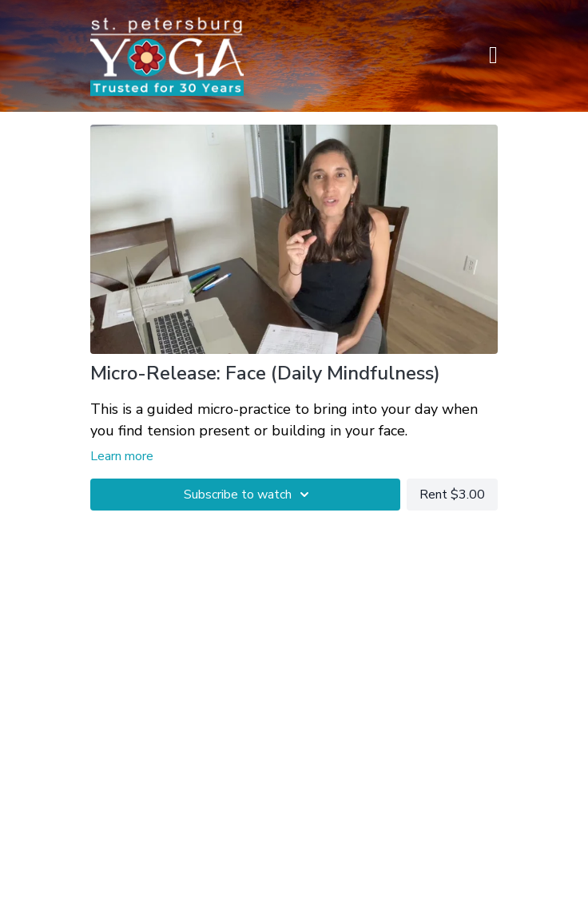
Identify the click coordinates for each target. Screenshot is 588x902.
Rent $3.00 (452, 495)
